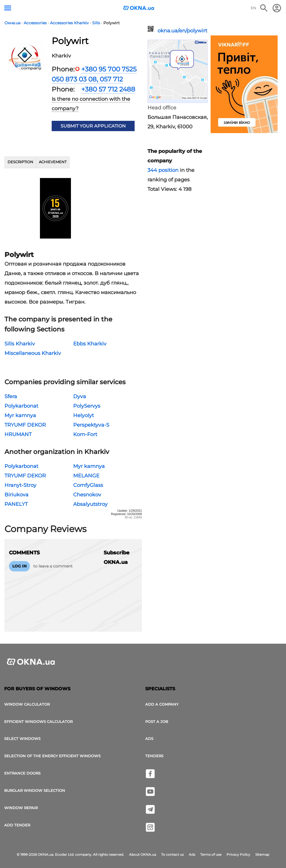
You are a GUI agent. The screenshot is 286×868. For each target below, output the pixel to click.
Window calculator (27, 704)
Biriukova (16, 495)
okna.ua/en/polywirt (182, 31)
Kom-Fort (85, 434)
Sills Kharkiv (20, 344)
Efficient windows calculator (38, 722)
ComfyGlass (88, 485)
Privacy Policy (238, 854)
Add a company (162, 704)
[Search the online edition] (264, 8)
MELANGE (86, 476)
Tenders (154, 756)
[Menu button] (8, 8)
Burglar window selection (35, 790)
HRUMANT (18, 434)
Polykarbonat (21, 406)
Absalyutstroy (90, 504)
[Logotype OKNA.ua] (139, 9)
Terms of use (211, 854)
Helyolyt (84, 415)
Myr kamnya (20, 415)
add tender (17, 825)
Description (20, 162)
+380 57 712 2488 (108, 89)
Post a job (157, 722)
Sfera (11, 396)
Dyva (80, 396)
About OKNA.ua (143, 854)
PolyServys (87, 406)
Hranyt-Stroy (20, 485)
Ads (149, 739)
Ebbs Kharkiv (90, 344)
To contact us (172, 854)
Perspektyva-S (91, 425)
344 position (163, 170)
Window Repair (21, 808)
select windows (22, 739)
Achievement (53, 162)
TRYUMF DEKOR (25, 425)
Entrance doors (22, 773)
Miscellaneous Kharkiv (33, 353)
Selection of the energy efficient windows (52, 756)
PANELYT (16, 504)
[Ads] (244, 85)
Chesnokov (87, 495)
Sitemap (262, 854)
